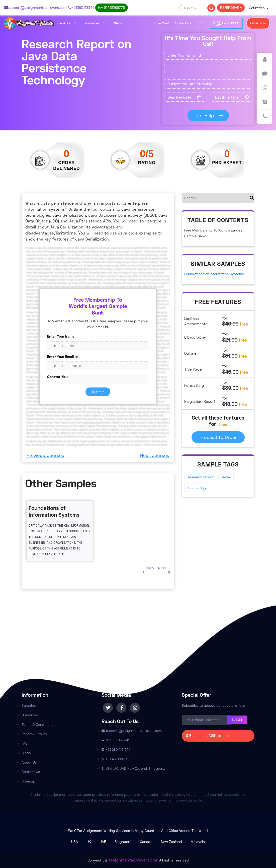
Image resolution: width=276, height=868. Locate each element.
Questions (30, 715)
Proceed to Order (218, 437)
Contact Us (182, 23)
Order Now (258, 23)
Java (226, 477)
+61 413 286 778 (112, 7)
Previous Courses (45, 455)
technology (197, 487)
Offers (117, 23)
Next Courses (155, 455)
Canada (146, 842)
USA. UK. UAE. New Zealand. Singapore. (133, 768)
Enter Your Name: (61, 336)
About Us (29, 762)
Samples (29, 705)
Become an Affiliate (207, 735)
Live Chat (162, 23)
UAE (103, 842)
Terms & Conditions (37, 724)
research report (201, 477)
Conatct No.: (57, 377)
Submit (98, 392)
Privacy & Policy (34, 734)
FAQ (25, 743)
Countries (257, 8)
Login (200, 23)
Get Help (208, 115)
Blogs (26, 753)
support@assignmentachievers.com (35, 7)
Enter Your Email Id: (63, 356)
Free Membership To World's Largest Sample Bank (214, 233)
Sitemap (28, 781)
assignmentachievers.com (133, 860)
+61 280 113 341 (81, 7)
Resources (94, 23)
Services (67, 23)
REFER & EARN (231, 7)
